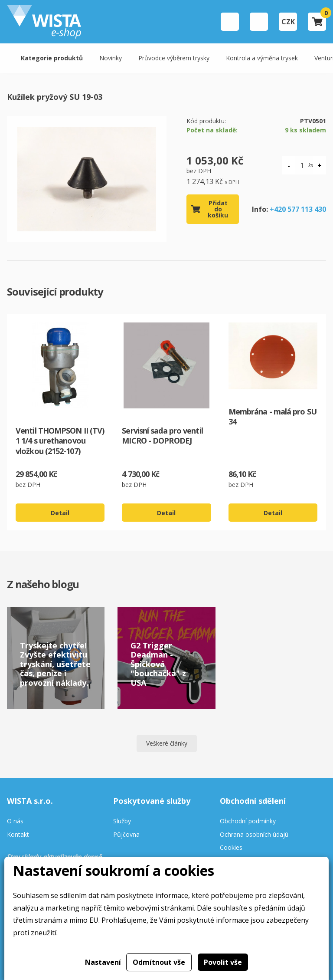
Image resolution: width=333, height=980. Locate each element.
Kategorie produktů (52, 58)
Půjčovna (126, 835)
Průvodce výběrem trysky (174, 58)
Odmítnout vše (159, 962)
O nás (15, 821)
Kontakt (18, 835)
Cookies (231, 848)
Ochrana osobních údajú (254, 835)
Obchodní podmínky (248, 821)
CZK (288, 22)
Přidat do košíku (218, 209)
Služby (122, 821)
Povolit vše (223, 962)
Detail (60, 513)
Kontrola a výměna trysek (262, 58)
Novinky (111, 58)
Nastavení (103, 962)
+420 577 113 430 (298, 209)
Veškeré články (167, 743)
